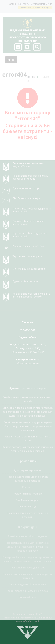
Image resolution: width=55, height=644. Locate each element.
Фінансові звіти (28, 597)
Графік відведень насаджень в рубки (28, 591)
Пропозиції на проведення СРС (27, 567)
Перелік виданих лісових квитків (28, 584)
